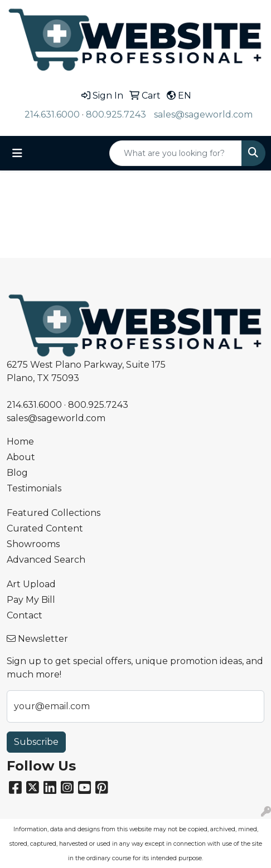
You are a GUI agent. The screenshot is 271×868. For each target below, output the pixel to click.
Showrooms (33, 544)
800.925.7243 (116, 114)
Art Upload (31, 584)
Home (20, 442)
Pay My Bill (31, 600)
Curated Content (45, 528)
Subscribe (36, 742)
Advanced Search (46, 560)
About (21, 457)
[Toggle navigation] (17, 153)
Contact (25, 615)
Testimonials (34, 488)
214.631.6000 (52, 114)
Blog (17, 473)
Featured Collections (54, 513)
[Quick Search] (176, 153)
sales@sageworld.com (203, 114)
